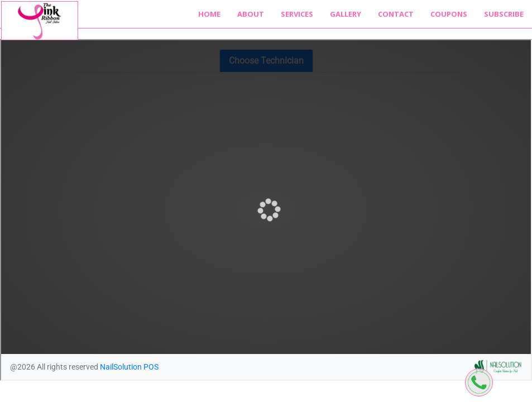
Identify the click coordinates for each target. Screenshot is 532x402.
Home (209, 14)
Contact (396, 14)
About (251, 14)
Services (297, 14)
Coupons (449, 14)
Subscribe (504, 14)
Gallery (346, 14)
